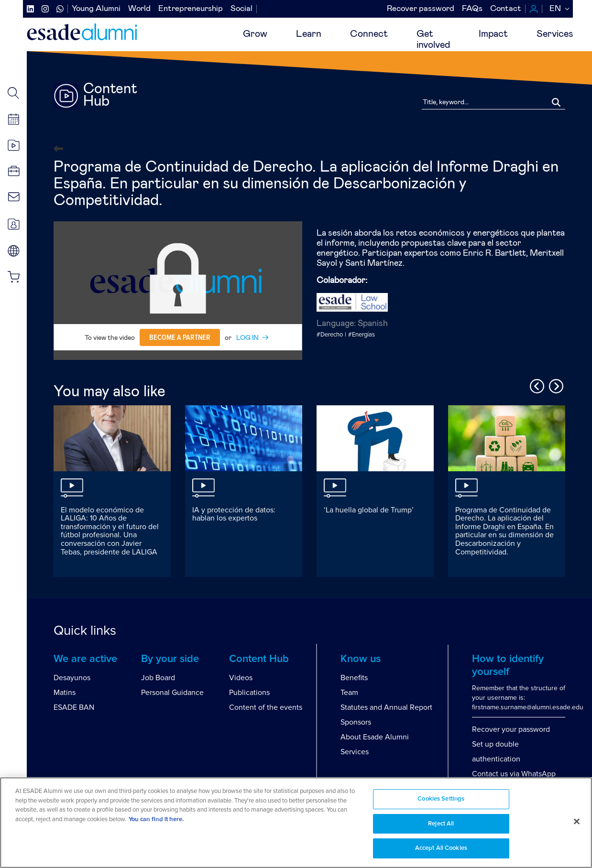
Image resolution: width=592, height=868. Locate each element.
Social (241, 9)
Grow (255, 34)
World (139, 9)
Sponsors (356, 722)
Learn (309, 34)
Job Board (158, 678)
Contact (506, 9)
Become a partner (180, 337)
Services (555, 34)
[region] (296, 823)
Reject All (441, 824)
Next (555, 385)
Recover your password (511, 729)
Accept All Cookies (441, 848)
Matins (65, 693)
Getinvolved (433, 39)
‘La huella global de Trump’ (369, 510)
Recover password (421, 9)
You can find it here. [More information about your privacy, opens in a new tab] (156, 819)
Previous (536, 385)
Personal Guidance (172, 693)
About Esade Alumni (375, 737)
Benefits (354, 678)
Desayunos (72, 678)
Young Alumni (96, 9)
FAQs (472, 9)
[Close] (577, 822)
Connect (369, 34)
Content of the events (266, 707)
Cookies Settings (441, 799)
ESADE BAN (74, 707)
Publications (249, 693)
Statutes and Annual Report (386, 707)
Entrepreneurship (191, 9)
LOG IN (247, 338)
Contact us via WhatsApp (514, 774)
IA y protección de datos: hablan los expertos (234, 514)
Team (349, 693)
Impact (493, 34)
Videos (241, 678)
